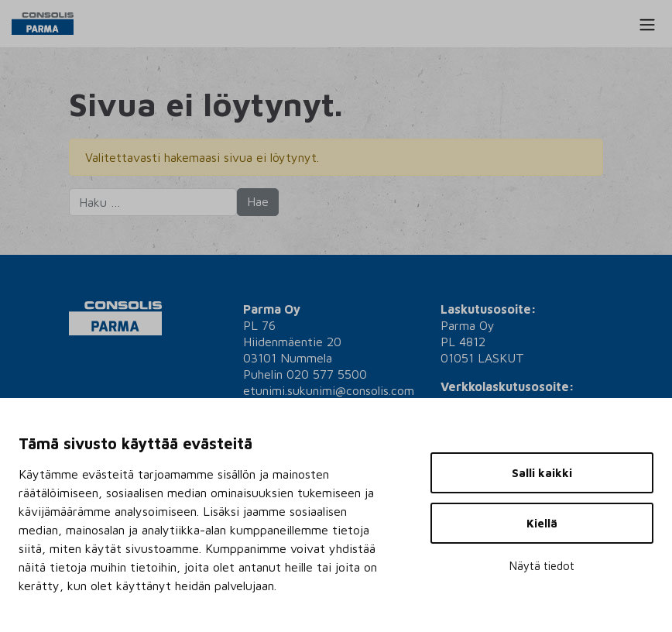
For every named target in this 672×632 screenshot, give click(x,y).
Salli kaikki (542, 473)
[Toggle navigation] (647, 25)
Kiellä (542, 523)
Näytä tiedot (542, 566)
